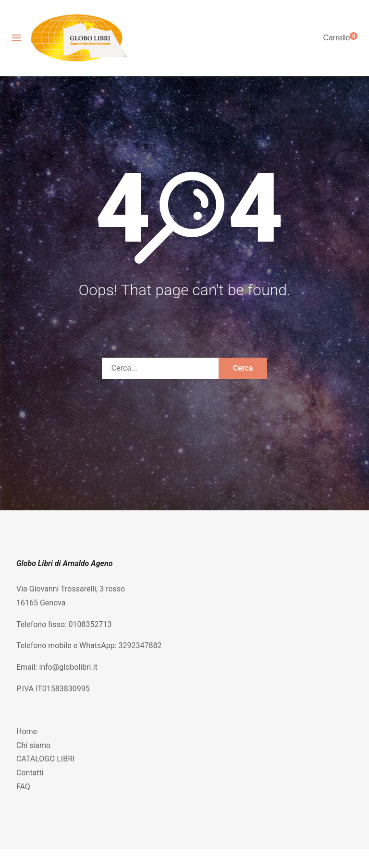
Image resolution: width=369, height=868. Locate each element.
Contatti (30, 773)
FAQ (23, 787)
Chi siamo (33, 745)
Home (27, 731)
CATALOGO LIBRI (45, 759)
